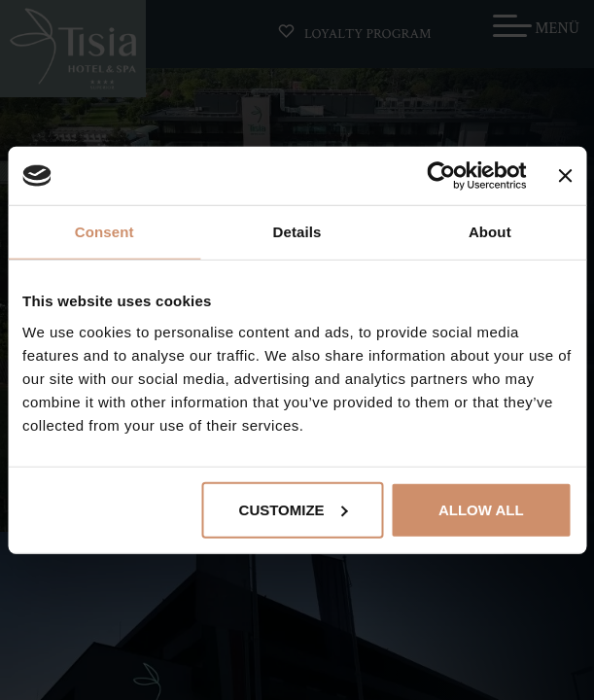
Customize (294, 509)
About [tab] (490, 232)
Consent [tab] (105, 232)
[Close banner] (565, 176)
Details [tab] (297, 232)
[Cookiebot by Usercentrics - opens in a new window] (441, 176)
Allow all (481, 509)
